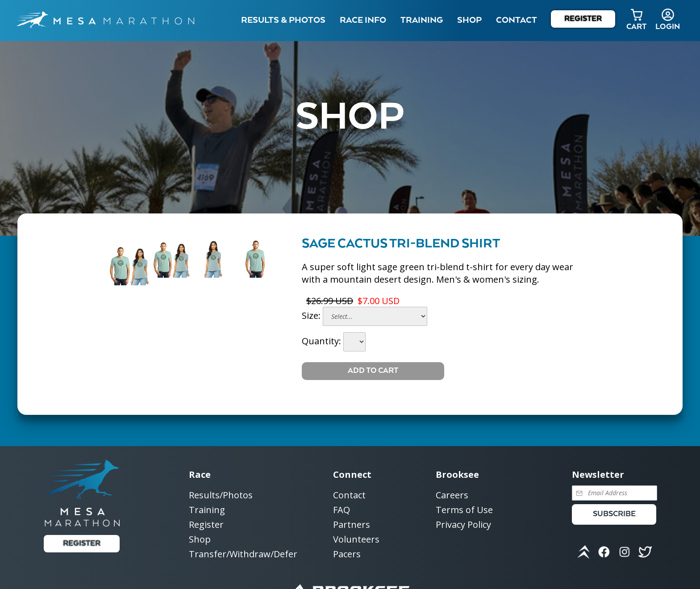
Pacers (347, 554)
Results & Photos (283, 20)
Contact (349, 495)
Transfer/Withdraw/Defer (243, 554)
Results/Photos (221, 495)
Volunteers (356, 540)
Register (583, 19)
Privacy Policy (463, 524)
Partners (352, 525)
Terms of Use (464, 510)
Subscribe (614, 514)
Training (207, 510)
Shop (469, 20)
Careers (452, 495)
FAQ (342, 510)
